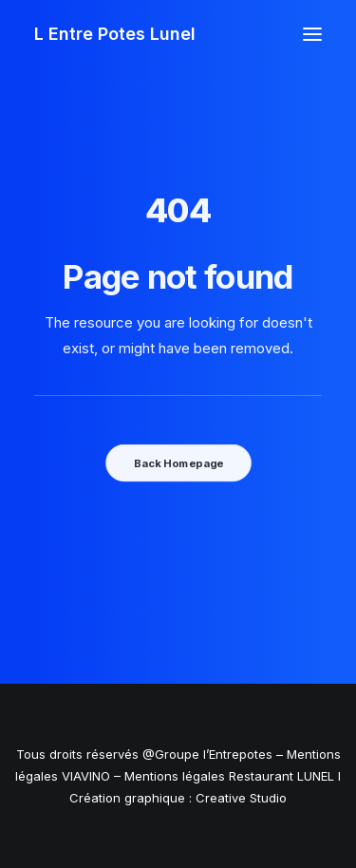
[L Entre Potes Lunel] (115, 34)
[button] (312, 34)
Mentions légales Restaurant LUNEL (229, 776)
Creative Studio (241, 798)
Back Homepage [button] (178, 462)
